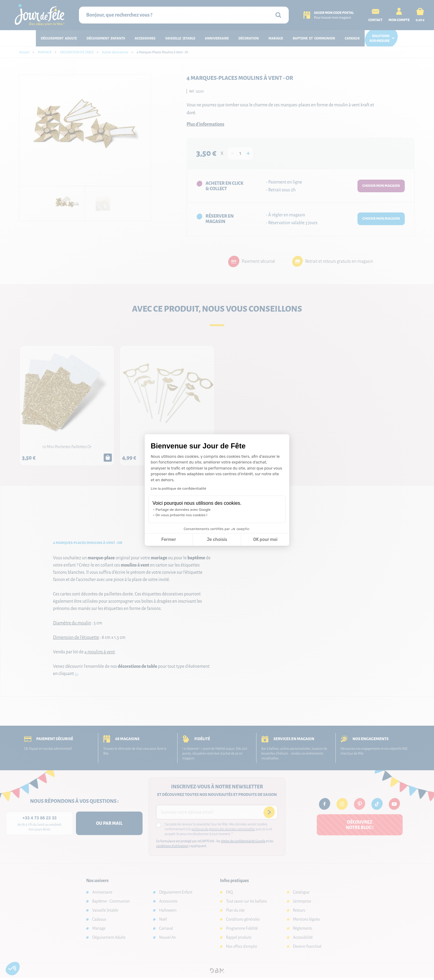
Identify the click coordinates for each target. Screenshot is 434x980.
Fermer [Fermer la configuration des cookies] (169, 540)
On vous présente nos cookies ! (181, 515)
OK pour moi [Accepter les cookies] (265, 540)
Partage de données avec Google (183, 510)
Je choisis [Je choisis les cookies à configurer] (217, 540)
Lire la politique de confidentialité (178, 488)
